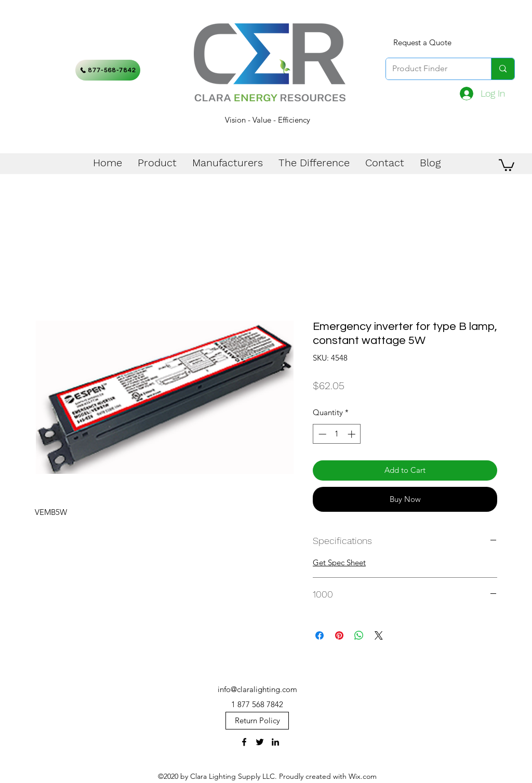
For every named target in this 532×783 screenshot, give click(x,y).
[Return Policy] (257, 721)
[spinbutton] (337, 434)
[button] (507, 164)
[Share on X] (379, 635)
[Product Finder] (431, 69)
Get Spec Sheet (339, 562)
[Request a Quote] (422, 43)
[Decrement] (321, 434)
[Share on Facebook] (320, 635)
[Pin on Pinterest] (339, 635)
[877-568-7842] (108, 70)
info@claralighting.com (257, 689)
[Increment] (353, 434)
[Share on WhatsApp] (359, 635)
